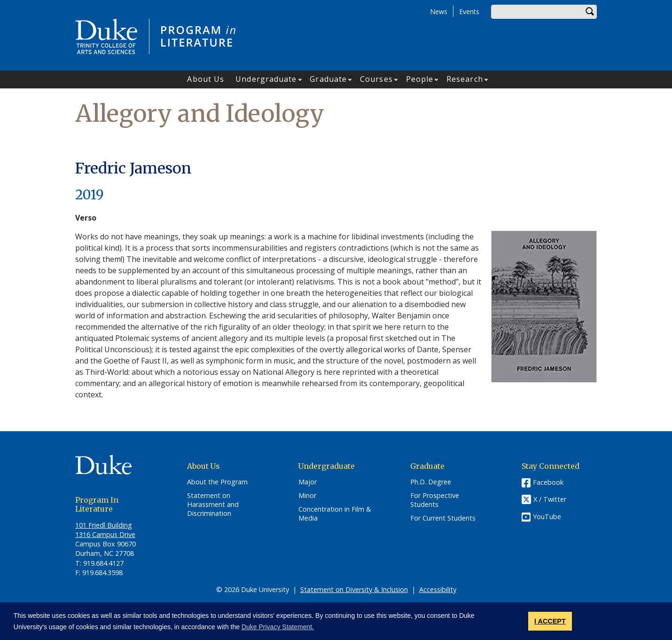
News (439, 12)
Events (469, 12)
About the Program (217, 482)
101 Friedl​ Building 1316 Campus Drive (105, 530)
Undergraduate (266, 79)
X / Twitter (550, 500)
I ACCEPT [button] (550, 621)
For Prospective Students (435, 500)
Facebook (548, 482)
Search (590, 12)
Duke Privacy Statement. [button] (278, 627)
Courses (376, 79)
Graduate (328, 79)
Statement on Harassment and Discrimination (213, 504)
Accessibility (438, 589)
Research (465, 79)
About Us (206, 79)
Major (308, 482)
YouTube (547, 517)
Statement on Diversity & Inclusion (354, 589)
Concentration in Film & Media (335, 514)
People (420, 79)
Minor (307, 496)
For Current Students (443, 518)
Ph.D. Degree (431, 482)
